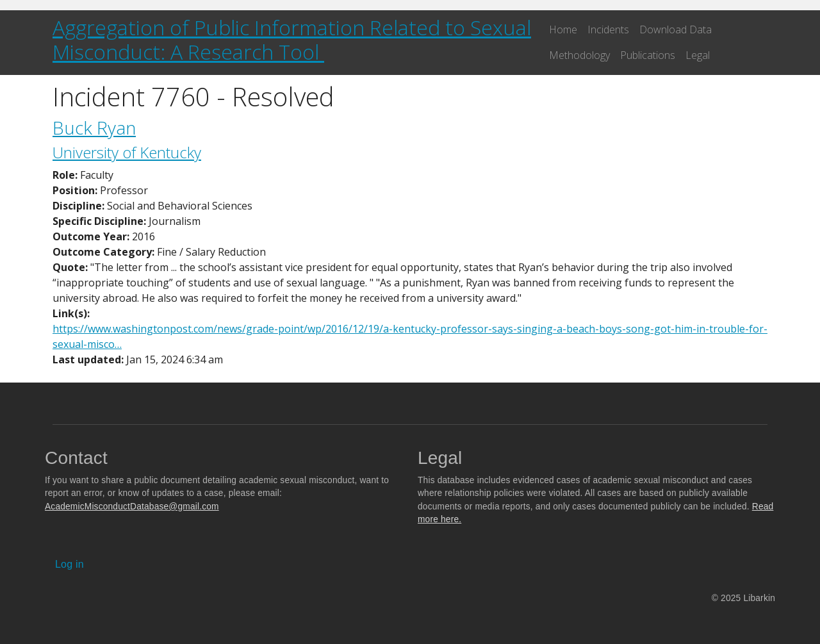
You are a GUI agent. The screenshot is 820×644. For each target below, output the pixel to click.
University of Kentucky (127, 152)
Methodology (579, 55)
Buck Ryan (94, 128)
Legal (698, 55)
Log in (70, 564)
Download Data (676, 29)
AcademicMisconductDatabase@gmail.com (132, 507)
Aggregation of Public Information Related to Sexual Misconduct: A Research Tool (292, 39)
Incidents (608, 29)
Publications (648, 55)
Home (563, 29)
